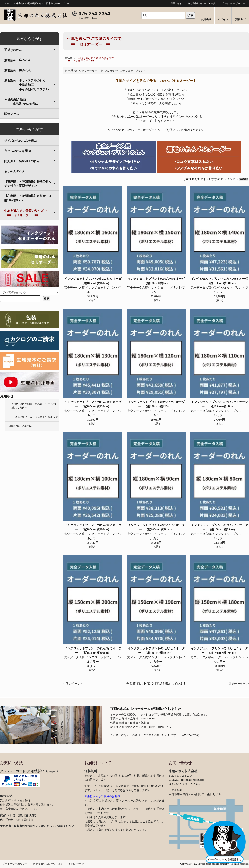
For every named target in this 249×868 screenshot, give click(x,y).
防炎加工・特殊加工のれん (22, 161)
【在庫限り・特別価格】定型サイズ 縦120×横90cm (31, 198)
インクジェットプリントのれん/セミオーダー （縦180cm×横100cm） (93, 527)
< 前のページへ (73, 684)
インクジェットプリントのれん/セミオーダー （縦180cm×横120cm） (156, 404)
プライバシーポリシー (233, 3)
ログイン (223, 19)
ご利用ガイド (175, 3)
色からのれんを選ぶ (18, 151)
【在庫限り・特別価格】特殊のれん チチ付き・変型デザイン (31, 184)
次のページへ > (239, 684)
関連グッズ (12, 114)
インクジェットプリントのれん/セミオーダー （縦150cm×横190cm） (156, 651)
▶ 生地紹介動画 (21, 102)
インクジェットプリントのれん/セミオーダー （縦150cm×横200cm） (93, 651)
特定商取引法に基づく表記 (202, 3)
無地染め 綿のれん (18, 70)
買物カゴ (240, 19)
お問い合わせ (76, 864)
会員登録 (206, 19)
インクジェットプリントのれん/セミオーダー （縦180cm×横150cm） (156, 281)
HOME (69, 58)
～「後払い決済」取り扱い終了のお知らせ (34, 417)
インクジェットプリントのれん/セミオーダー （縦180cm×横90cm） (156, 527)
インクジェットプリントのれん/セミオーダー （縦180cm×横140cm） (219, 281)
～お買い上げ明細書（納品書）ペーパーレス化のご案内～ (34, 406)
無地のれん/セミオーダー (83, 71)
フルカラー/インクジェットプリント (125, 71)
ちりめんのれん (15, 171)
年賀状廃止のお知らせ (22, 426)
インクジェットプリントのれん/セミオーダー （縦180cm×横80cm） (219, 527)
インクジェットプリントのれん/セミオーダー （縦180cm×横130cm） (93, 404)
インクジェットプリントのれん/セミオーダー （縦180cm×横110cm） (219, 404)
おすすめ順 (216, 179)
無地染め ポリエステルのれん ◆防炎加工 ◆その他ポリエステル (32, 85)
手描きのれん (13, 50)
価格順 (231, 179)
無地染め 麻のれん (18, 60)
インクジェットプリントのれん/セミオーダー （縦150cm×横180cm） (219, 651)
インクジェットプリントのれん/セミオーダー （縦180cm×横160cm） (93, 281)
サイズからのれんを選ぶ (20, 141)
